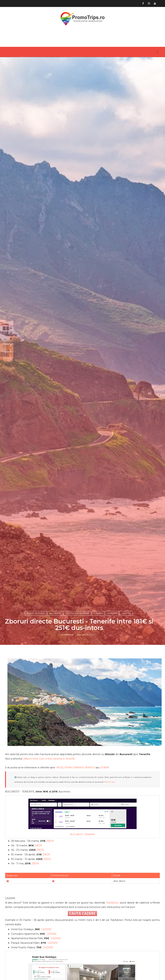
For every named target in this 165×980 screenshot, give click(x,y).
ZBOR (50, 841)
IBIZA (60, 767)
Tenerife (112, 613)
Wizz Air (126, 613)
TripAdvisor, (113, 903)
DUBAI (104, 767)
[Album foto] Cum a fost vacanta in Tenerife (49, 759)
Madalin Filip (67, 635)
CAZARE (46, 929)
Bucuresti (55, 613)
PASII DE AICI (109, 782)
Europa (98, 613)
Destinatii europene (77, 613)
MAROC (90, 767)
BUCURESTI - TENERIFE (82, 834)
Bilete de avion (36, 613)
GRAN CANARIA (74, 767)
